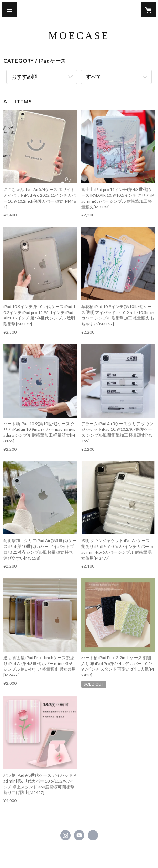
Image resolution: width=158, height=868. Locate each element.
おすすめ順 (24, 76)
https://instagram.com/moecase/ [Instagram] (65, 835)
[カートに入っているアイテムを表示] (148, 10)
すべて (94, 76)
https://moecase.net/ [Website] (93, 835)
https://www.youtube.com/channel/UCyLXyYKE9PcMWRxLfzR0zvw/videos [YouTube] (79, 835)
